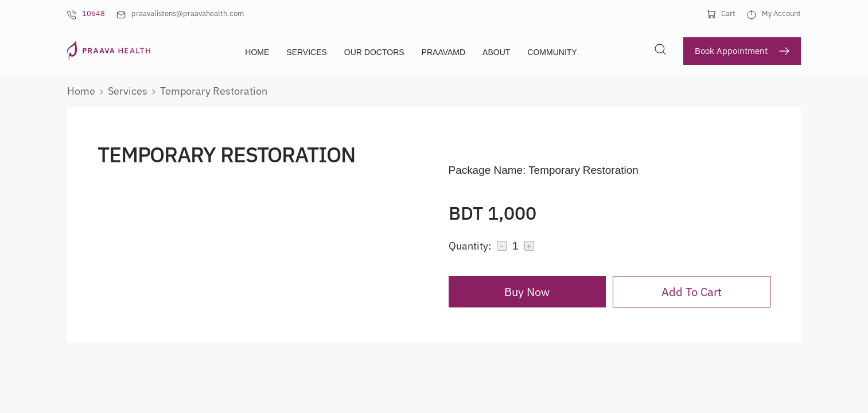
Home (257, 52)
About (496, 52)
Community (552, 52)
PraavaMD (444, 52)
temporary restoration (214, 91)
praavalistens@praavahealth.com (188, 13)
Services (307, 52)
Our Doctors (374, 52)
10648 (94, 13)
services (128, 91)
